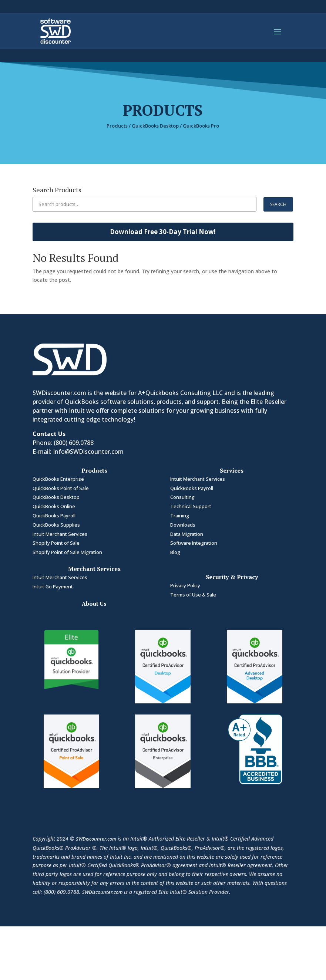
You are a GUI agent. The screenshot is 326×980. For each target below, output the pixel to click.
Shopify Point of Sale (56, 543)
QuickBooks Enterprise (59, 479)
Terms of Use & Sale (193, 595)
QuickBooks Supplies (56, 525)
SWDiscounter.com (96, 839)
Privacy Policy (185, 585)
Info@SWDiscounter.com (88, 452)
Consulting (182, 497)
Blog (175, 552)
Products (117, 126)
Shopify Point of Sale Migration (67, 552)
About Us (94, 604)
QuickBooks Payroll (54, 516)
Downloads (183, 525)
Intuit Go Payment (53, 587)
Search (278, 204)
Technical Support (191, 506)
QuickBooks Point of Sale (61, 488)
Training (180, 516)
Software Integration (194, 543)
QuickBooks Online (54, 506)
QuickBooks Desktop (155, 126)
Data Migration (187, 534)
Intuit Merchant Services (60, 534)
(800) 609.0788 (74, 443)
